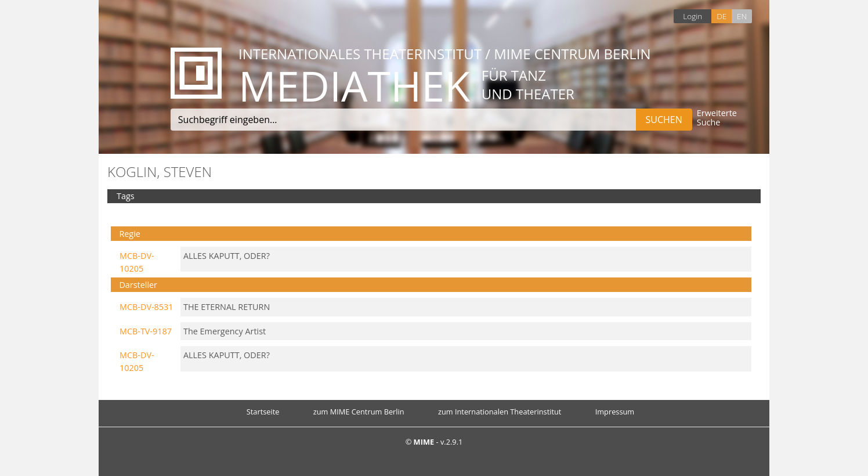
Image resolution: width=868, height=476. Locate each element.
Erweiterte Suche (717, 118)
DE (721, 16)
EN (742, 16)
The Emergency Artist (225, 331)
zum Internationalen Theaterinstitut (500, 412)
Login (692, 16)
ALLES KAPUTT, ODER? (227, 256)
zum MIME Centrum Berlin (359, 412)
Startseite (263, 412)
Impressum (615, 412)
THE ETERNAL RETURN (227, 307)
